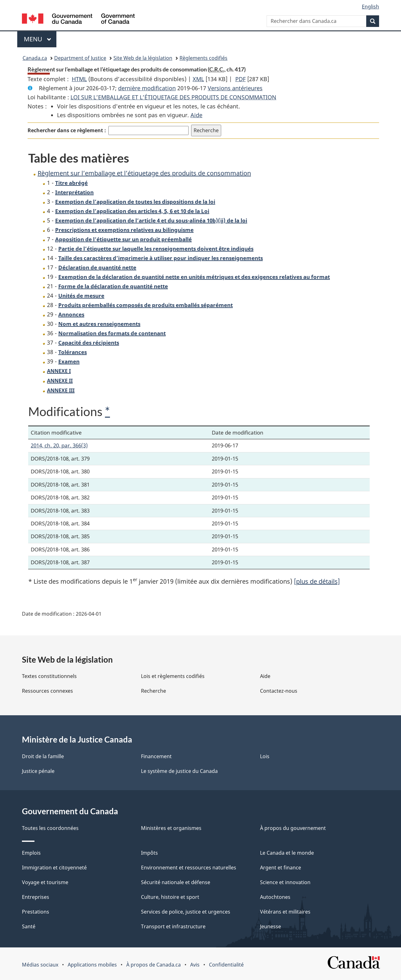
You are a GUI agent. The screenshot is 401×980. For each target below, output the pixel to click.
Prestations (36, 912)
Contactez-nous (279, 691)
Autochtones (275, 897)
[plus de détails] (317, 581)
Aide (196, 115)
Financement (156, 756)
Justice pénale (38, 771)
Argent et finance (281, 868)
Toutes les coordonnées (50, 828)
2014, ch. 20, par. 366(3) (59, 445)
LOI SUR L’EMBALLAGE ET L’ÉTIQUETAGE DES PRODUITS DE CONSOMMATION (173, 97)
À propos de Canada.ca (154, 965)
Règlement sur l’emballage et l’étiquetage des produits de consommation (144, 173)
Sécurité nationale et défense (176, 882)
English (370, 7)
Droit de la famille (43, 756)
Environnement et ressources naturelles (189, 868)
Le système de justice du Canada (179, 771)
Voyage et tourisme (45, 882)
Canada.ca (35, 58)
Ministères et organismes (171, 828)
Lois (265, 756)
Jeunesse (271, 926)
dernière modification (147, 88)
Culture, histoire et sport (170, 897)
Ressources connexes (47, 691)
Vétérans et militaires (285, 912)
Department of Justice (80, 58)
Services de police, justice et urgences (186, 912)
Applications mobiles (92, 965)
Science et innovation (285, 882)
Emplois (31, 853)
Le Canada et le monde (287, 853)
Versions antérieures (235, 88)
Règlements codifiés (203, 58)
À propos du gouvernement (293, 828)
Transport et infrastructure (173, 926)
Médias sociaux (40, 965)
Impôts (149, 853)
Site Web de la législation (143, 58)
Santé (29, 926)
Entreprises (36, 897)
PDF (240, 79)
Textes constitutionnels (49, 676)
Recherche (154, 691)
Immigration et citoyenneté (54, 868)
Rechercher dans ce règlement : (67, 130)
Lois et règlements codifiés (173, 676)
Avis (195, 965)
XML (198, 79)
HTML (79, 79)
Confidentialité (226, 965)
